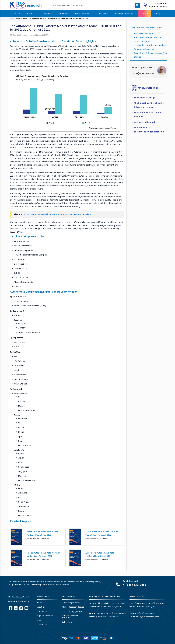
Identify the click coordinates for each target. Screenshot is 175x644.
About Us (31, 13)
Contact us (42, 625)
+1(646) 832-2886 (158, 7)
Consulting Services (71, 603)
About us (41, 607)
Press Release (21, 19)
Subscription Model (124, 13)
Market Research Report (73, 607)
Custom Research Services (70, 617)
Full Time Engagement (72, 611)
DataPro (145, 13)
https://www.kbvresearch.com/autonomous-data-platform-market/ (57, 214)
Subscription (68, 622)
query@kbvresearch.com (107, 617)
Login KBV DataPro (45, 616)
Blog (158, 13)
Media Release (83, 13)
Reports (48, 13)
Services (63, 13)
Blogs (39, 620)
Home (17, 13)
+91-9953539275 (15, 602)
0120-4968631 (120, 613)
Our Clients (103, 13)
